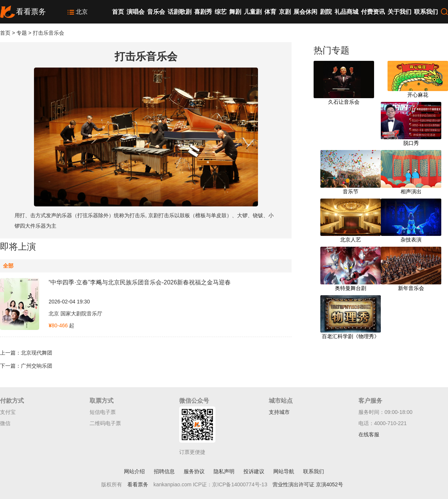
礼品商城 (346, 12)
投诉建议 (254, 471)
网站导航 (284, 471)
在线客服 (369, 434)
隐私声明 (224, 471)
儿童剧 (253, 12)
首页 (118, 12)
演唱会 (136, 12)
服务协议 (194, 471)
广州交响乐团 (37, 366)
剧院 (326, 12)
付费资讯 (373, 12)
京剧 (285, 12)
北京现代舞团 (37, 353)
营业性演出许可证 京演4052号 (308, 484)
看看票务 (138, 484)
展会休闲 (305, 12)
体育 (270, 12)
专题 (22, 33)
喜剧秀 (203, 12)
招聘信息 (164, 471)
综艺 (221, 12)
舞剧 (235, 12)
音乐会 (156, 12)
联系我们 (426, 12)
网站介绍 (134, 471)
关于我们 (399, 12)
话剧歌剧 (180, 12)
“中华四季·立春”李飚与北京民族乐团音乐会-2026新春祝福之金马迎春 (140, 282)
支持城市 (279, 412)
